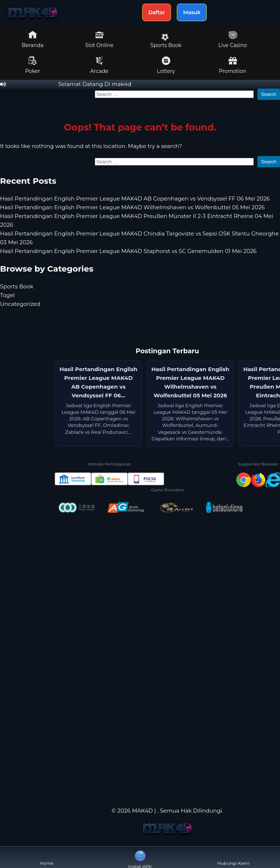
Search (269, 94)
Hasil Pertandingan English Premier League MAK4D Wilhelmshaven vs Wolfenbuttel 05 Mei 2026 (132, 207)
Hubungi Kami (233, 857)
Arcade (100, 65)
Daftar (157, 12)
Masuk (192, 12)
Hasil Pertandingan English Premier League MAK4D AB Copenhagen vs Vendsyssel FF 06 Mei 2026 (135, 198)
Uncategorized (20, 304)
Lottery (166, 65)
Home (46, 857)
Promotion (232, 65)
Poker (33, 65)
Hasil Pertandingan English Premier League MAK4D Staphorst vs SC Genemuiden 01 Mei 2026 (128, 251)
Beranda (33, 39)
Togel (7, 295)
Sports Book (166, 41)
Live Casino (233, 39)
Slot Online (99, 39)
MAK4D (142, 811)
